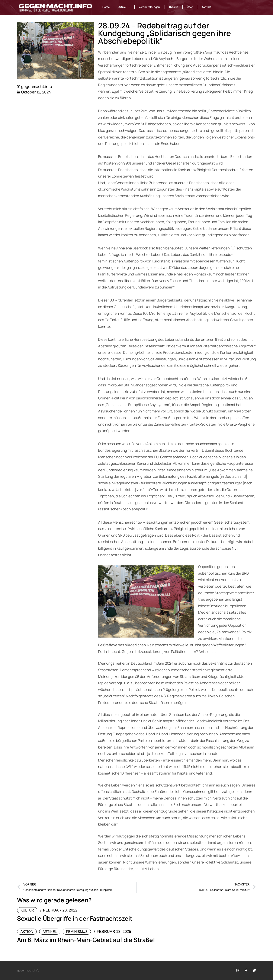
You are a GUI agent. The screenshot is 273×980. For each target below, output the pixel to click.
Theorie (173, 7)
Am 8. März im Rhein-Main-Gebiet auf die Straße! (86, 940)
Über (190, 7)
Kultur (27, 910)
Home (106, 7)
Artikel (124, 7)
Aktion (27, 932)
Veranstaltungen (149, 7)
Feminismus (77, 932)
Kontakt (206, 7)
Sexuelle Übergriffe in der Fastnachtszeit (75, 918)
